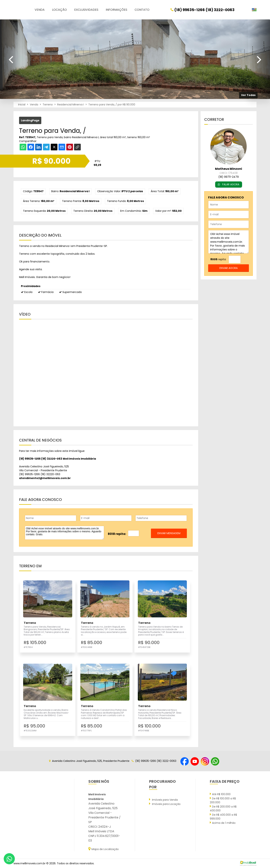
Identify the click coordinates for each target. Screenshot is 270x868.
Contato (142, 10)
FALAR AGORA (229, 184)
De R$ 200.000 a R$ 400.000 (223, 808)
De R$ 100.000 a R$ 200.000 (223, 800)
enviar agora (229, 268)
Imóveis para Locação (165, 804)
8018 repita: (117, 534)
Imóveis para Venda (163, 800)
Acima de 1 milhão (223, 823)
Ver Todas (248, 95)
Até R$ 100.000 (220, 794)
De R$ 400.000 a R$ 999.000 (223, 816)
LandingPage (30, 120)
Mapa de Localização (104, 849)
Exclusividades (86, 10)
